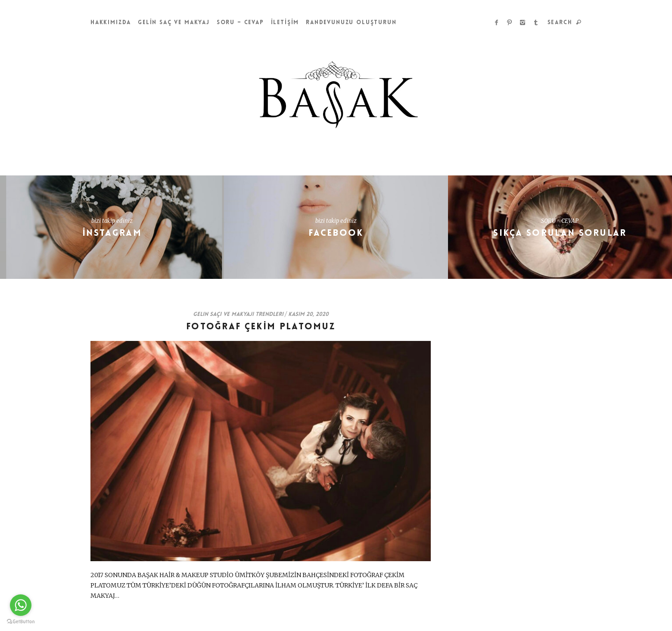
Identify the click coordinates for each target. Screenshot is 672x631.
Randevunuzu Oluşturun (351, 23)
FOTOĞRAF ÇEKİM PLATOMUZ (261, 327)
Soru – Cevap (240, 23)
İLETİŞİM (285, 23)
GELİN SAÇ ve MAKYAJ (174, 23)
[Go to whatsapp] (21, 605)
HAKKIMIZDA (111, 23)
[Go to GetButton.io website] (21, 622)
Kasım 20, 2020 (308, 314)
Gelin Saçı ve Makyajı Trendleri (238, 314)
